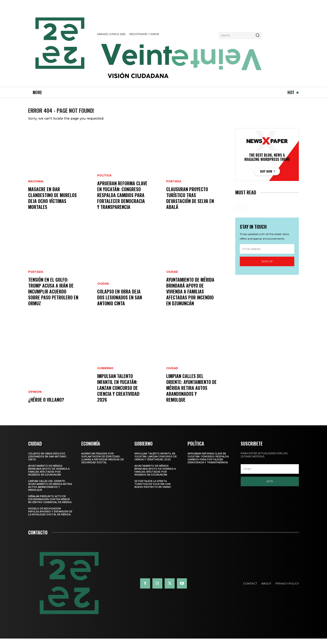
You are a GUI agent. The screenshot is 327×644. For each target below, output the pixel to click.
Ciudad (103, 289)
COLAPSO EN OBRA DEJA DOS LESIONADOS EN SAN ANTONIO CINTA (120, 303)
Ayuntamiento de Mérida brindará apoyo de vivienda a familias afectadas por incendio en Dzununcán (190, 297)
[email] (267, 254)
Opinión (35, 397)
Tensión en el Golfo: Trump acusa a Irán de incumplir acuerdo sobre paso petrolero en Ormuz (53, 297)
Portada (36, 277)
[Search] (258, 35)
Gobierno (105, 374)
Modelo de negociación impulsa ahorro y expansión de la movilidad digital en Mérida (50, 517)
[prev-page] (238, 213)
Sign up (267, 267)
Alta (270, 487)
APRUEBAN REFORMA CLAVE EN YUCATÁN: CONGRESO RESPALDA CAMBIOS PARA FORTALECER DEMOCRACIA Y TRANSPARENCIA (122, 200)
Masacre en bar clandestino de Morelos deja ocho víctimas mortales (52, 203)
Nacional (36, 187)
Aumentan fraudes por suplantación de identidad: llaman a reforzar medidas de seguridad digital (103, 464)
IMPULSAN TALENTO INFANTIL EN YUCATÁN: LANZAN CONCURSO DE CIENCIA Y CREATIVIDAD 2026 (118, 393)
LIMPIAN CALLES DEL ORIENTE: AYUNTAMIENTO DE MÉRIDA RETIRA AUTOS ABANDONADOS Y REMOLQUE (191, 393)
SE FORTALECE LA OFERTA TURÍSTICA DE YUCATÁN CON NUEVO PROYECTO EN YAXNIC (153, 490)
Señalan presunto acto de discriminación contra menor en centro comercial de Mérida (50, 505)
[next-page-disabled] (245, 213)
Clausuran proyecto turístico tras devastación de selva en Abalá (190, 203)
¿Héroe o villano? (46, 405)
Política (104, 181)
